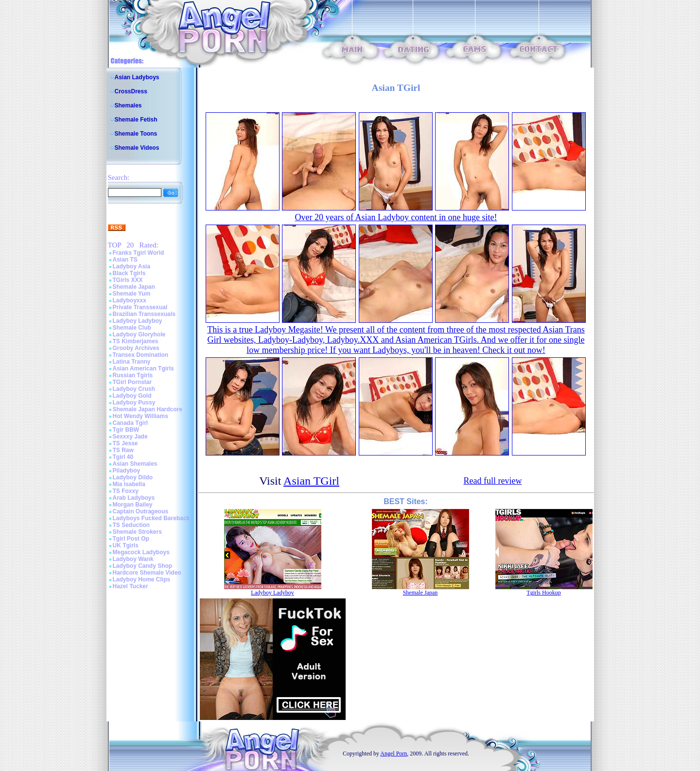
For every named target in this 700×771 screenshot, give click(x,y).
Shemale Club (132, 328)
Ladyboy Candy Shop (143, 566)
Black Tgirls (129, 273)
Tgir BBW (126, 430)
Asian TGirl (311, 481)
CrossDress (131, 91)
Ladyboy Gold (132, 396)
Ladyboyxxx (130, 300)
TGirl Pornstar (132, 382)
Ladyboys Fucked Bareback (151, 518)
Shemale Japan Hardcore (148, 409)
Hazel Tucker (131, 586)
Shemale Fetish (136, 120)
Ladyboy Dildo (133, 477)
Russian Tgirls (133, 375)
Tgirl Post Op (131, 539)
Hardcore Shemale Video (147, 573)
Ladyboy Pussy (134, 403)
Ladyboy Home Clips (142, 579)
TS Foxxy (126, 491)
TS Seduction (131, 525)
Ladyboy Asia (132, 266)
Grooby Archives (136, 348)
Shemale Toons (136, 134)
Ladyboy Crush (134, 389)
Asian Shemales (135, 464)
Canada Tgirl (131, 423)
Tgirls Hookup (543, 593)
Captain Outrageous (141, 511)
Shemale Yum (132, 294)
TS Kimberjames (136, 341)
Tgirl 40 (123, 457)
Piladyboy (127, 471)
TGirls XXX (128, 280)
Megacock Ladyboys (141, 552)
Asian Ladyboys (137, 77)
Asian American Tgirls (143, 368)
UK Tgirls (126, 545)
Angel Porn (394, 753)
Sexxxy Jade (130, 437)
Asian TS (125, 260)
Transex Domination (141, 355)
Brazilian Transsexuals (144, 314)
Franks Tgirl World (139, 253)
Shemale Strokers (137, 532)
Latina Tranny (132, 362)
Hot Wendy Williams (140, 416)
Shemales (128, 105)
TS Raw (123, 450)
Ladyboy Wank (133, 559)
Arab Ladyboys (134, 498)
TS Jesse (125, 443)
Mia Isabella (129, 484)
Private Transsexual (140, 307)
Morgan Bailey (133, 505)
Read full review (492, 481)
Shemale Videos (137, 148)
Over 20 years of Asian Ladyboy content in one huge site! (396, 217)
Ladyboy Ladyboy (138, 321)
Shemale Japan (134, 287)
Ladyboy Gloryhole (139, 334)
